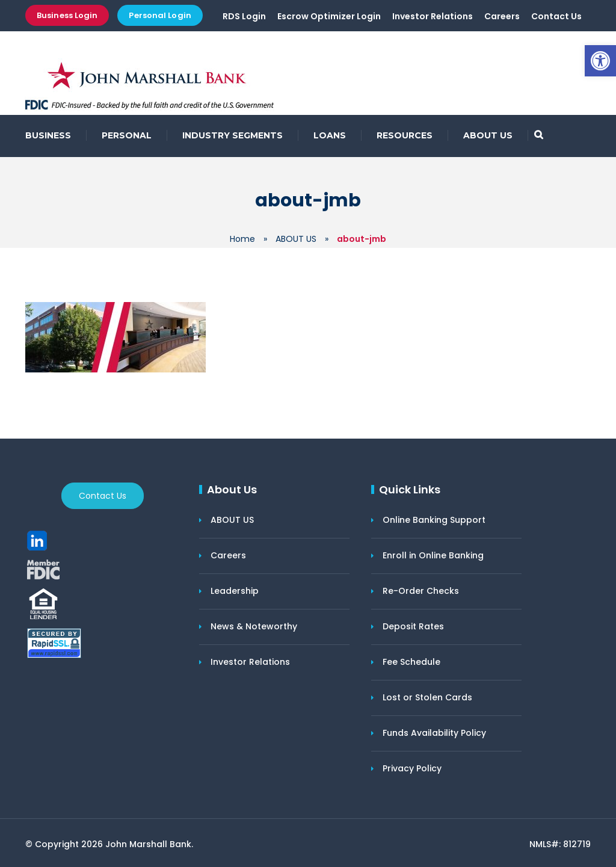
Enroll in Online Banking (433, 555)
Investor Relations (433, 16)
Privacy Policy (412, 768)
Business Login (67, 15)
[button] (600, 61)
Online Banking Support (434, 520)
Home (242, 239)
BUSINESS (48, 135)
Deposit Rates (413, 626)
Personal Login (160, 15)
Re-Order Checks (421, 591)
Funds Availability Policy (434, 733)
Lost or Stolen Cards (427, 697)
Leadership (235, 591)
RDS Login (244, 16)
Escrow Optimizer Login (329, 16)
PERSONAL (127, 135)
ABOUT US (488, 135)
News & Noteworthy (254, 626)
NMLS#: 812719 (560, 844)
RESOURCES (405, 135)
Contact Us (556, 16)
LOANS (330, 135)
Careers (502, 16)
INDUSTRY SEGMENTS (233, 135)
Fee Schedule (411, 662)
